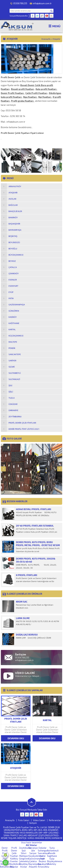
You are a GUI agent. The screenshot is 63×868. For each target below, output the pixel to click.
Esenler (14, 861)
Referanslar (55, 820)
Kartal (43, 856)
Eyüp (52, 859)
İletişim (33, 823)
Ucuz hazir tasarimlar (32, 842)
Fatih (43, 859)
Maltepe (24, 856)
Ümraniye (33, 848)
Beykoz (43, 861)
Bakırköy (52, 864)
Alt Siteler (32, 845)
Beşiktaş (24, 864)
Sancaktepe (44, 853)
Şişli (24, 851)
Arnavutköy (44, 867)
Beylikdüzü (15, 864)
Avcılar (24, 867)
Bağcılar (14, 867)
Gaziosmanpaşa (36, 859)
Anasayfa (46, 39)
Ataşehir (33, 867)
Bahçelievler (6, 867)
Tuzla (52, 848)
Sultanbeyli (53, 851)
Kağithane (52, 856)
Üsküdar (43, 848)
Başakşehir (43, 864)
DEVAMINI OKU (16, 738)
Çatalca (33, 861)
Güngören (24, 859)
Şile (33, 851)
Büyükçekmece (55, 861)
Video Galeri (39, 820)
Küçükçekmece (36, 856)
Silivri (24, 853)
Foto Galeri (24, 820)
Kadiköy (14, 859)
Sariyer (33, 853)
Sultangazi (43, 851)
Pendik (52, 853)
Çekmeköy (24, 861)
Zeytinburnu (25, 848)
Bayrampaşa (35, 864)
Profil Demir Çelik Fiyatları (14, 852)
